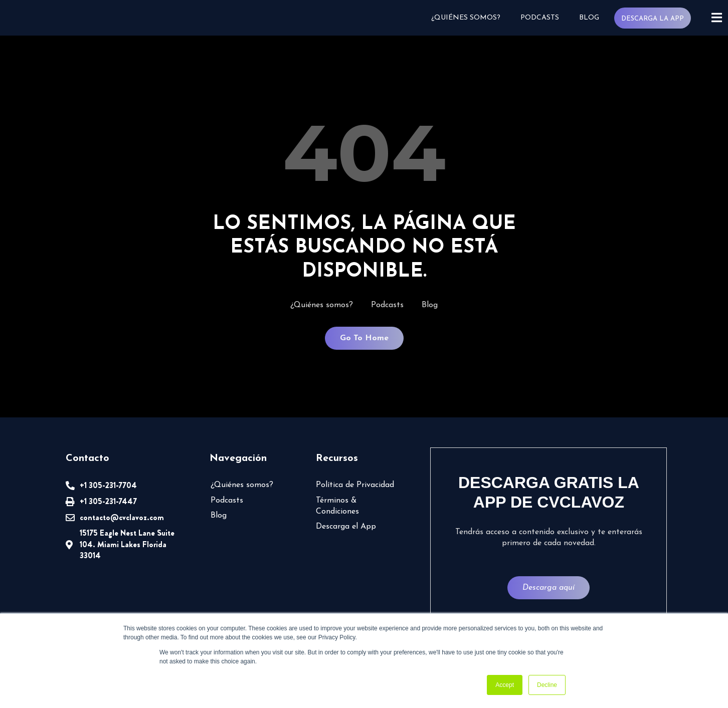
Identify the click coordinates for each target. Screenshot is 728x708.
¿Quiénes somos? (465, 18)
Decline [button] (547, 685)
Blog (589, 18)
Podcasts (539, 18)
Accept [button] (505, 685)
